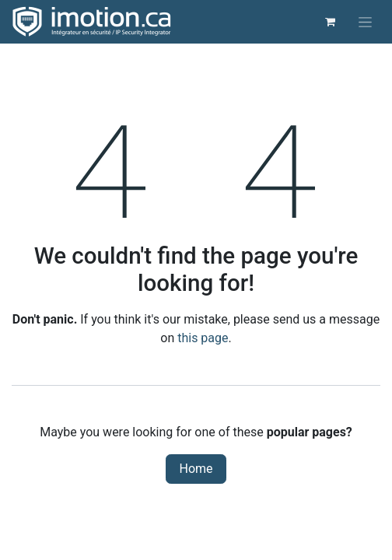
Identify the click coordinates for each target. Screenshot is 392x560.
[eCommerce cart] (330, 22)
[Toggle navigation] (365, 22)
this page (203, 338)
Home (196, 469)
